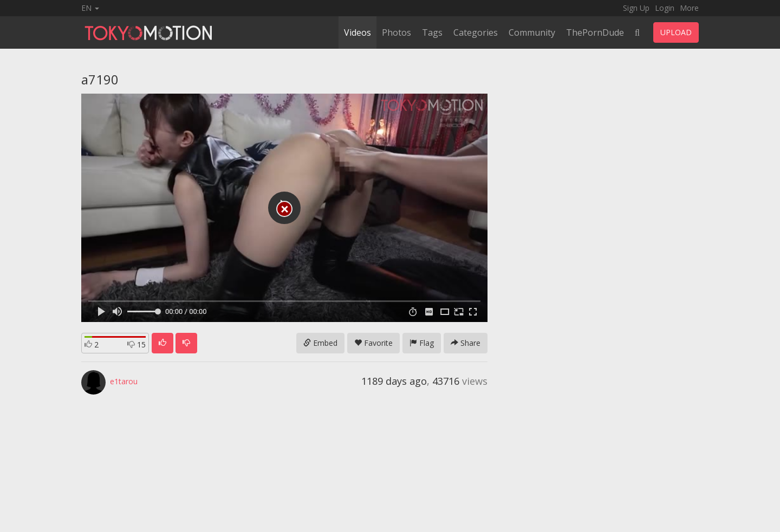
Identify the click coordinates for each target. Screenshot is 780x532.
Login (665, 8)
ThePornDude (595, 32)
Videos (357, 32)
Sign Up (636, 8)
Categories (476, 32)
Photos (396, 32)
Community (532, 32)
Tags (432, 32)
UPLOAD (676, 32)
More (689, 8)
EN (90, 8)
